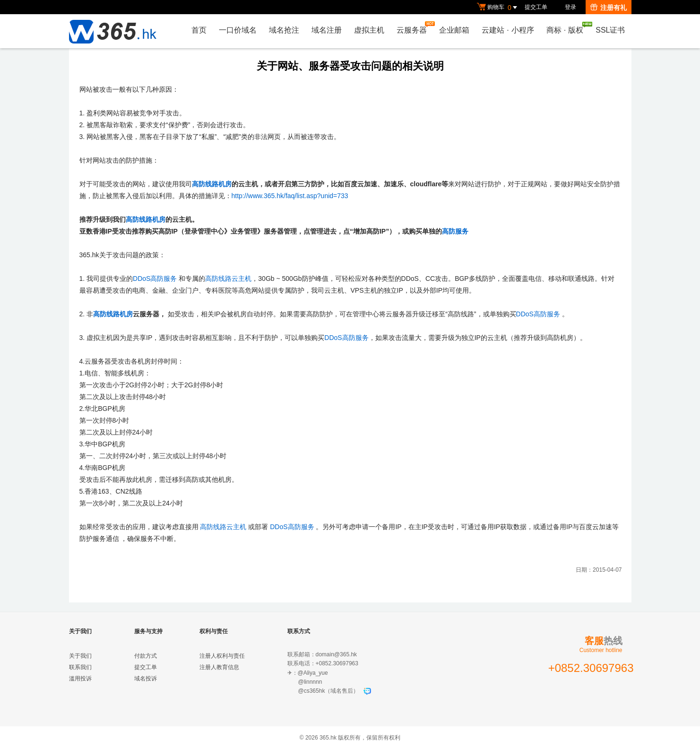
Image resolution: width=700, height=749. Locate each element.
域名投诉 (146, 679)
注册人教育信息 (219, 667)
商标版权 (567, 28)
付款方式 (146, 656)
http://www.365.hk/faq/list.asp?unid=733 (290, 196)
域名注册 (327, 30)
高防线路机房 (212, 184)
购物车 (498, 8)
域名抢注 (284, 30)
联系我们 (80, 667)
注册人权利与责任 (222, 656)
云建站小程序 (508, 30)
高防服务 (455, 231)
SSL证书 (610, 30)
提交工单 (536, 7)
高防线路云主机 (228, 279)
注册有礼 (609, 8)
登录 (570, 7)
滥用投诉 (80, 679)
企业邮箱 (454, 30)
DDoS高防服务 (155, 279)
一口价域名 (238, 30)
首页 (199, 30)
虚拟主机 (369, 30)
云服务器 (414, 28)
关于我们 (80, 656)
